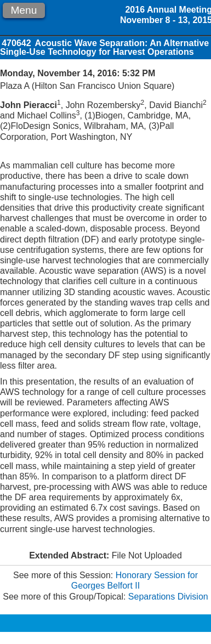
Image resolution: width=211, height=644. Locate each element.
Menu (24, 10)
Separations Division (168, 597)
